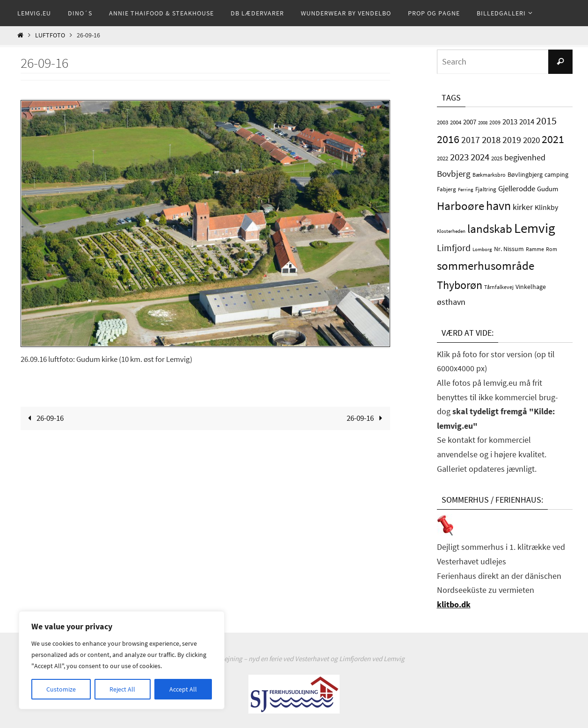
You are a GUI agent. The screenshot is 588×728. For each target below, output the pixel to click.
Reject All (122, 689)
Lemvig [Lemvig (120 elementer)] (535, 228)
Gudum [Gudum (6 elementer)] (548, 189)
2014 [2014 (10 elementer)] (527, 122)
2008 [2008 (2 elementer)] (483, 123)
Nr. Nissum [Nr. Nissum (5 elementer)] (509, 249)
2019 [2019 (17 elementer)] (512, 140)
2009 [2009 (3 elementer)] (495, 122)
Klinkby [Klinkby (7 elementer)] (546, 207)
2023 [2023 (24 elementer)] (459, 157)
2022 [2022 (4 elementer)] (443, 158)
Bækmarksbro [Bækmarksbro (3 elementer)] (489, 175)
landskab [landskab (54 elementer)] (490, 229)
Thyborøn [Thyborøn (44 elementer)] (460, 285)
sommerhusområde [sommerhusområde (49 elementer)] (486, 266)
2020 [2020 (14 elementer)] (531, 140)
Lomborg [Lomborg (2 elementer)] (482, 249)
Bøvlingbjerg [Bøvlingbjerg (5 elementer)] (525, 174)
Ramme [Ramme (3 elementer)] (535, 249)
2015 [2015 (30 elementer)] (546, 121)
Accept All (183, 689)
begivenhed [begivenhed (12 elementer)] (525, 157)
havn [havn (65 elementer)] (498, 205)
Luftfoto (50, 35)
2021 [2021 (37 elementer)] (553, 139)
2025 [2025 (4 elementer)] (497, 158)
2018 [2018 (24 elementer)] (491, 140)
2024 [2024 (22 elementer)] (480, 157)
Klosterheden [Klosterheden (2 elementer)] (451, 231)
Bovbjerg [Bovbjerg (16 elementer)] (454, 173)
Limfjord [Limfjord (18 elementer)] (454, 248)
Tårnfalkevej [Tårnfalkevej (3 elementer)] (499, 287)
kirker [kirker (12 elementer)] (523, 207)
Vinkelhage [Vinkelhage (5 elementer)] (531, 287)
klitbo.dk (454, 604)
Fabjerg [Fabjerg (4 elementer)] (446, 189)
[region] (122, 660)
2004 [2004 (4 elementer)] (456, 122)
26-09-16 (44, 418)
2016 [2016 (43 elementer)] (448, 139)
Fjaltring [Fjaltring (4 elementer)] (486, 189)
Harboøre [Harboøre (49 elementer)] (461, 206)
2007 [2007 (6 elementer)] (470, 122)
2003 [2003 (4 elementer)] (443, 122)
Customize (61, 689)
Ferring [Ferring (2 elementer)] (466, 190)
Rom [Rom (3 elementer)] (552, 249)
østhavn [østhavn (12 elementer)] (451, 302)
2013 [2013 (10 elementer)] (510, 122)
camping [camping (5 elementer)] (556, 174)
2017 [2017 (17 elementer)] (471, 140)
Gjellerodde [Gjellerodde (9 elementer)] (517, 189)
